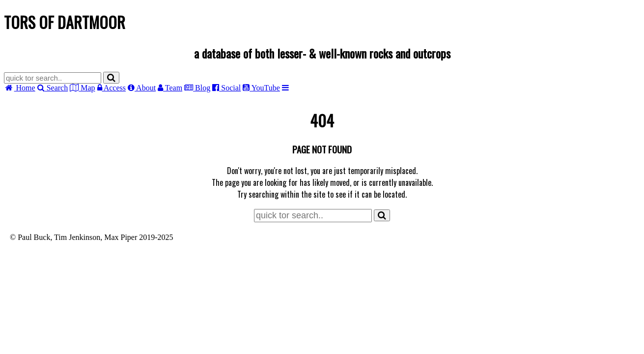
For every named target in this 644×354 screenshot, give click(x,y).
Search (53, 88)
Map (82, 88)
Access (112, 88)
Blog (197, 88)
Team (170, 88)
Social (226, 88)
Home (20, 88)
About (142, 88)
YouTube (261, 88)
